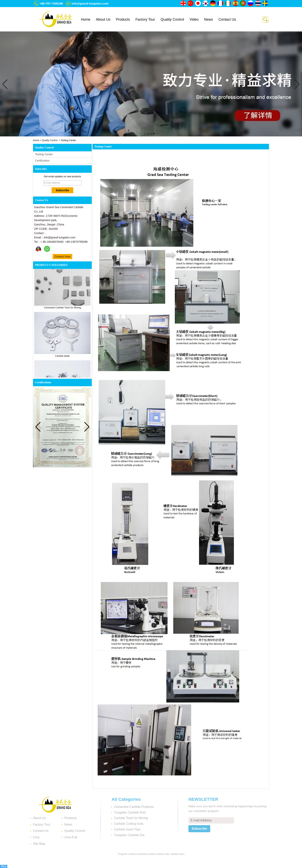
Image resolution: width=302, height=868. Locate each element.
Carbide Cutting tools (129, 824)
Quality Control (172, 19)
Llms (36, 837)
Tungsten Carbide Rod (130, 812)
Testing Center (44, 154)
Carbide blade (63, 358)
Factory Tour (145, 19)
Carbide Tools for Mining (131, 818)
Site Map (39, 844)
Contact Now (62, 257)
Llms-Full (71, 837)
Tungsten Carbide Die (129, 835)
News (209, 19)
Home (86, 19)
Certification (42, 161)
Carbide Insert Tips (127, 829)
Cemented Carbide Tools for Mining (62, 309)
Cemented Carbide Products (134, 807)
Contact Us (227, 19)
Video (194, 19)
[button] (145, 134)
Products (123, 19)
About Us (103, 19)
